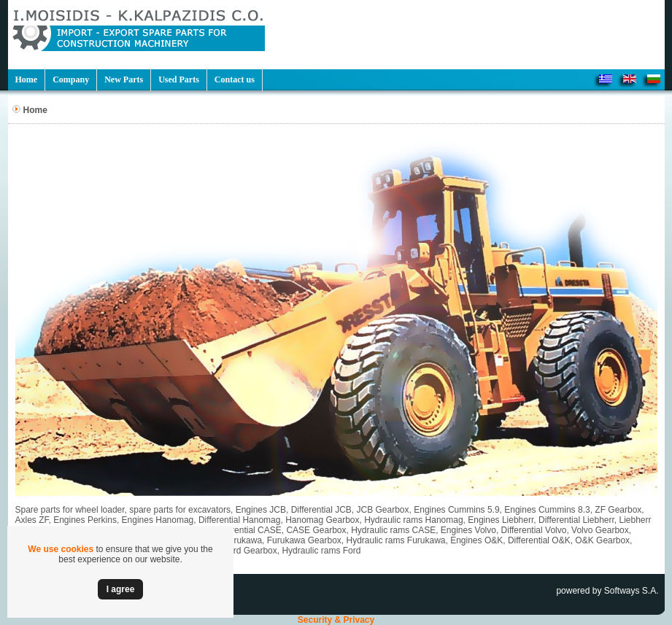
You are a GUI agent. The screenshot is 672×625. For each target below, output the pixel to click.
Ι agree (121, 589)
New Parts (124, 79)
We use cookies (61, 549)
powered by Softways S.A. (607, 591)
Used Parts (179, 79)
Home (27, 79)
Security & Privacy (336, 620)
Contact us (235, 79)
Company (71, 79)
